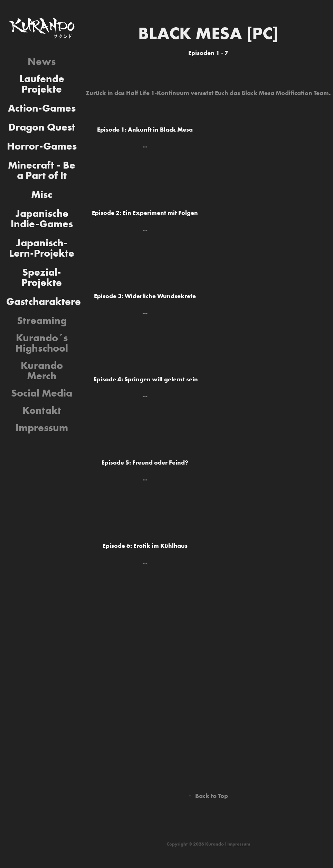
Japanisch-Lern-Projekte (42, 248)
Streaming (42, 320)
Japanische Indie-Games (42, 218)
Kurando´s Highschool (42, 343)
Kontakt (42, 410)
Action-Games (42, 108)
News (42, 61)
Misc (42, 194)
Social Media (42, 393)
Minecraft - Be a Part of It (42, 170)
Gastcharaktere (44, 301)
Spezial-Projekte (42, 277)
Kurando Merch (42, 370)
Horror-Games (42, 146)
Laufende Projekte (42, 84)
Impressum (42, 427)
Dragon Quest (42, 127)
